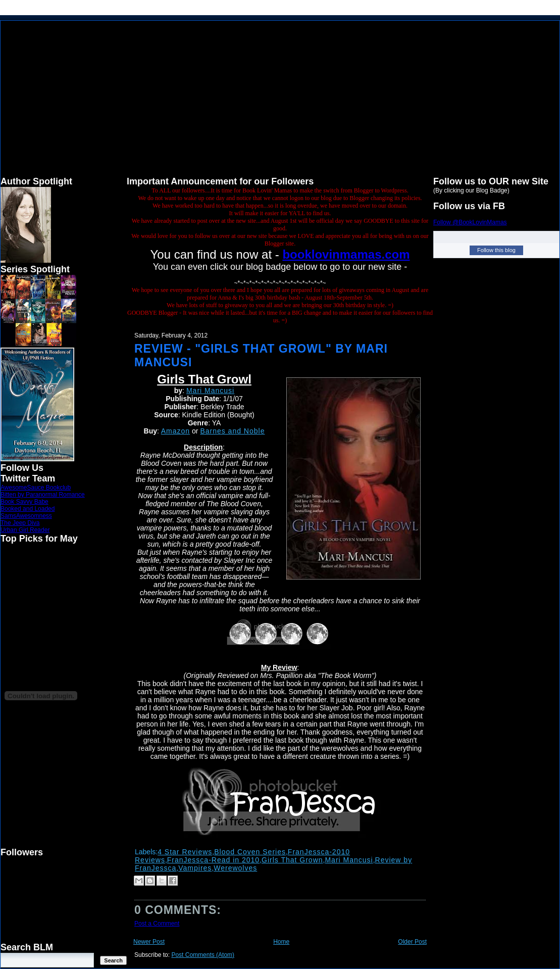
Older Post (412, 942)
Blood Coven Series (250, 852)
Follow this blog (496, 250)
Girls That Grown (292, 860)
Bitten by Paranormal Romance (43, 495)
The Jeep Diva (20, 523)
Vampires (195, 868)
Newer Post (149, 942)
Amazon (175, 431)
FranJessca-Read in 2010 (213, 860)
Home (281, 942)
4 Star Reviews (185, 852)
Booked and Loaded (28, 509)
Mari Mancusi (210, 391)
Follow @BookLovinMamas (470, 222)
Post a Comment (157, 924)
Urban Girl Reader (25, 530)
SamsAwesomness (26, 516)
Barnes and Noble (232, 431)
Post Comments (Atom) (203, 955)
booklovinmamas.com (346, 254)
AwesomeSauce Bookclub (36, 488)
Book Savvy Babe (24, 502)
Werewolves (235, 868)
